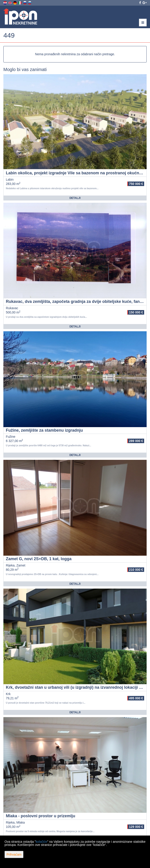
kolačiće (42, 842)
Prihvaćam (14, 854)
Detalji (75, 198)
